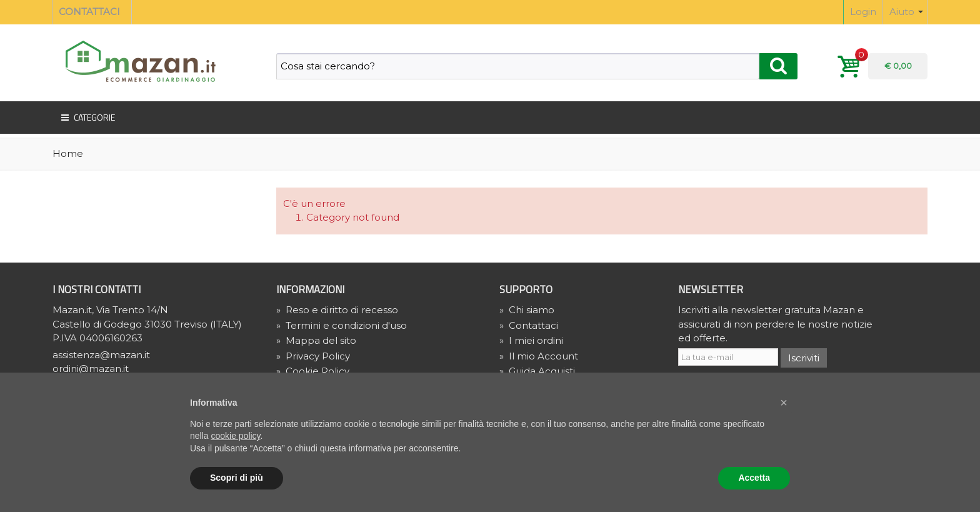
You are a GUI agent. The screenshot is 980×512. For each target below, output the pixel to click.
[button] (784, 403)
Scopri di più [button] (237, 478)
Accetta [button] (754, 478)
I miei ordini (531, 340)
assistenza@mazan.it (101, 355)
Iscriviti (804, 358)
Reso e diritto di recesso (337, 310)
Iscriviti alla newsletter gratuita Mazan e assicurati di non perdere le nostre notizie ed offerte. (775, 324)
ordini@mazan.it (91, 369)
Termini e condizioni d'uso (342, 325)
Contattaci (529, 325)
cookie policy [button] (235, 436)
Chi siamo (527, 310)
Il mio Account (539, 356)
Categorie (87, 118)
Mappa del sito (316, 340)
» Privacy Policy (313, 356)
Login (863, 12)
